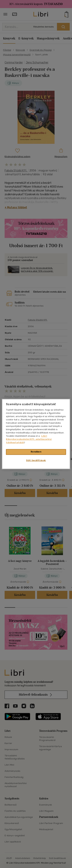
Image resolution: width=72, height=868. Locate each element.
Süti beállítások (36, 461)
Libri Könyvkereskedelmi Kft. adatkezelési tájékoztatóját (29, 439)
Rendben (36, 452)
